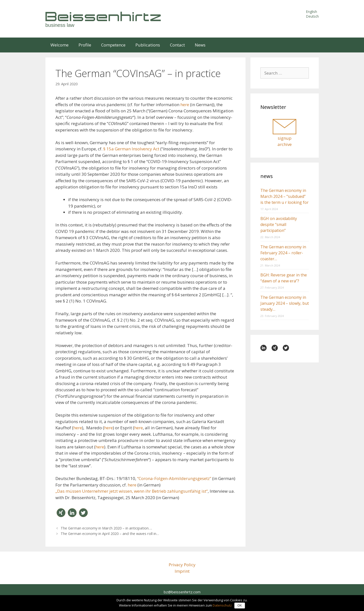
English (312, 12)
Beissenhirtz (104, 16)
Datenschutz (222, 605)
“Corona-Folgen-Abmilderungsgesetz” (174, 478)
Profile (85, 45)
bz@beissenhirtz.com (182, 592)
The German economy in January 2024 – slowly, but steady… (285, 303)
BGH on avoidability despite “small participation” (279, 224)
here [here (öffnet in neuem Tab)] (185, 105)
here (78, 428)
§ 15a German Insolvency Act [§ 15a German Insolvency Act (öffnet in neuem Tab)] (132, 149)
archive (285, 144)
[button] (61, 513)
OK (240, 606)
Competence (113, 45)
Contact (177, 45)
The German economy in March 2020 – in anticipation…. (106, 528)
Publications (148, 45)
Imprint (182, 571)
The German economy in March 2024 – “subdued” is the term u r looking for (284, 196)
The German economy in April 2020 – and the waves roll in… (110, 534)
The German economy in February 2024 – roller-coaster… (283, 253)
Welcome (60, 45)
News (200, 45)
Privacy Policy (182, 565)
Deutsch (312, 16)
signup (285, 138)
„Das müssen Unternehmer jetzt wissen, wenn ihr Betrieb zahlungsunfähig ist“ (132, 491)
